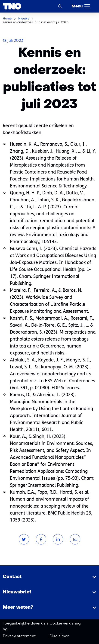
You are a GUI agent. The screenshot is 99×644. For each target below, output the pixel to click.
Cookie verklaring (65, 623)
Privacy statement (19, 636)
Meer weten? (18, 607)
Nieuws (24, 19)
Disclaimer (59, 636)
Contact (12, 577)
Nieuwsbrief (17, 592)
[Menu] (81, 6)
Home (7, 19)
